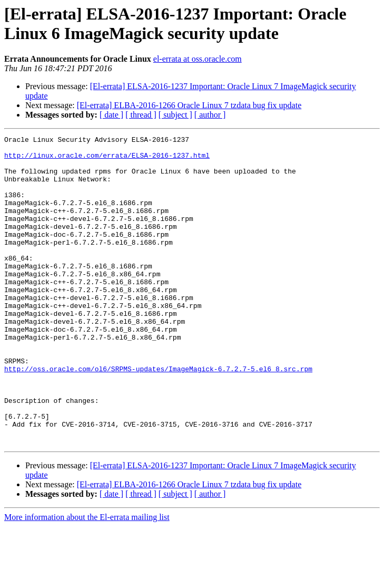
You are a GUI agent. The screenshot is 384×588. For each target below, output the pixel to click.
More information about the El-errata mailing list (87, 579)
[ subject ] (175, 115)
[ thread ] (141, 115)
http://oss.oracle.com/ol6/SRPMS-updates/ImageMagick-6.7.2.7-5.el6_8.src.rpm (158, 416)
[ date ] (111, 115)
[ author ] (210, 115)
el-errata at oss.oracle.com (198, 59)
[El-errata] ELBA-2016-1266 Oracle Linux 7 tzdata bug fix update (189, 105)
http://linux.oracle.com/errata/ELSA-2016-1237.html (107, 160)
